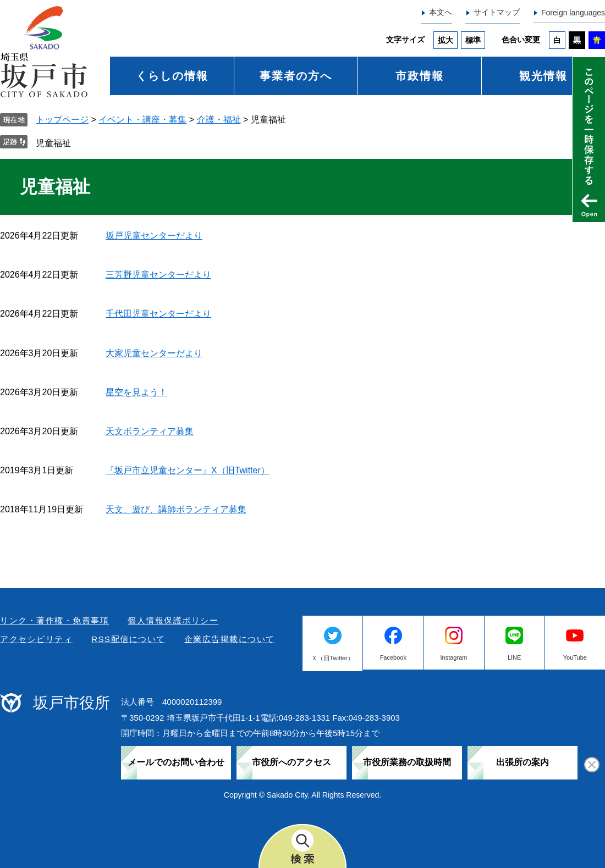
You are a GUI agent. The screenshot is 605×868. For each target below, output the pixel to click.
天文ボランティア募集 (150, 431)
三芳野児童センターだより (158, 275)
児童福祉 (53, 143)
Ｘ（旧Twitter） (332, 658)
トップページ (62, 120)
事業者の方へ (296, 76)
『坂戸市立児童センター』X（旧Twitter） (188, 470)
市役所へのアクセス (291, 762)
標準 (473, 40)
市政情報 (420, 76)
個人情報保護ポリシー (173, 620)
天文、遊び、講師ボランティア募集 (176, 509)
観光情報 (543, 76)
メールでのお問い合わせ (176, 762)
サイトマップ (497, 12)
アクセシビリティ (36, 639)
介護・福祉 (219, 120)
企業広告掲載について (230, 639)
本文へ (441, 12)
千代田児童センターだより (158, 314)
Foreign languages (573, 13)
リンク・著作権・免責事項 (54, 620)
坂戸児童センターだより (154, 236)
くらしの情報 (172, 76)
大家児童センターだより (154, 353)
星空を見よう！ (136, 392)
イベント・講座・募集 (142, 120)
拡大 (446, 40)
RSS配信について (128, 639)
